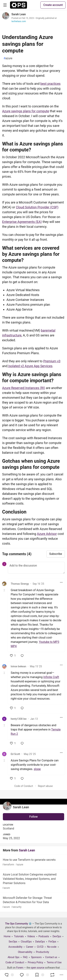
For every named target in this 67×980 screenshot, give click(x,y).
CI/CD (40, 947)
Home (7, 936)
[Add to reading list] (39, 975)
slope (37, 769)
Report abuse (45, 786)
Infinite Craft (51, 677)
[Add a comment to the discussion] (36, 568)
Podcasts (44, 936)
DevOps (57, 936)
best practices (50, 84)
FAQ (25, 957)
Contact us (51, 957)
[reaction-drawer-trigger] (9, 975)
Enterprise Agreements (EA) (22, 222)
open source (38, 968)
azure (8, 58)
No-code (52, 947)
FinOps (52, 942)
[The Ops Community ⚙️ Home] (18, 5)
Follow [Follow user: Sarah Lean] (33, 817)
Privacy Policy (35, 962)
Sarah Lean (19, 14)
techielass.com (19, 21)
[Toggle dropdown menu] (61, 582)
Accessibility (15, 947)
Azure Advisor (47, 534)
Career (30, 947)
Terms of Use (54, 962)
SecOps (13, 942)
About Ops (13, 957)
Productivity (43, 952)
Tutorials (19, 936)
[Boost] (52, 975)
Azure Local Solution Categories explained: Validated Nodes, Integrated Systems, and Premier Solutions (33, 881)
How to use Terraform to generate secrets (33, 862)
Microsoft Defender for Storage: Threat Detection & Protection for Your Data (33, 902)
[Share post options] (61, 975)
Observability (25, 952)
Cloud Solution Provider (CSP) (37, 207)
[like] (13, 656)
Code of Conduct (24, 786)
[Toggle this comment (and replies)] (5, 590)
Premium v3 (52, 361)
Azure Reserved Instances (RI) (24, 388)
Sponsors (36, 957)
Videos (31, 936)
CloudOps (26, 942)
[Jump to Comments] (24, 975)
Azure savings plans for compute (26, 111)
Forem (20, 968)
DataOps (40, 942)
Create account (53, 5)
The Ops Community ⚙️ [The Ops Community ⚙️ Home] (18, 924)
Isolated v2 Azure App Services (30, 366)
